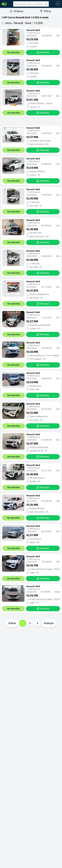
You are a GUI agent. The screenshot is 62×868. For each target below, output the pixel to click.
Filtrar (46, 11)
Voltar (12, 623)
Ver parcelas (13, 52)
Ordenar (17, 11)
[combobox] (31, 4)
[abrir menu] (58, 4)
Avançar (49, 623)
